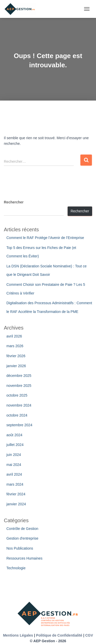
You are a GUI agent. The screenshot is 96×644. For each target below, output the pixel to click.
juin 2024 (14, 455)
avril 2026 (14, 336)
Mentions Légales (18, 635)
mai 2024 (14, 465)
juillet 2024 (15, 445)
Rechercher (14, 202)
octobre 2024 (17, 415)
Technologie (16, 568)
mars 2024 (15, 484)
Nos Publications (20, 548)
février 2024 (16, 494)
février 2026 (16, 356)
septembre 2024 (19, 425)
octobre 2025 (17, 395)
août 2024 (14, 435)
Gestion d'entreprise (22, 538)
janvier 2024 (16, 504)
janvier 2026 (16, 366)
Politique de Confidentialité (59, 635)
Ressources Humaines (24, 558)
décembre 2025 (19, 376)
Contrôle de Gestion (22, 529)
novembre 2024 (19, 405)
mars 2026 (15, 346)
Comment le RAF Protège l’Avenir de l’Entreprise (45, 238)
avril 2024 (14, 474)
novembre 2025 (19, 386)
